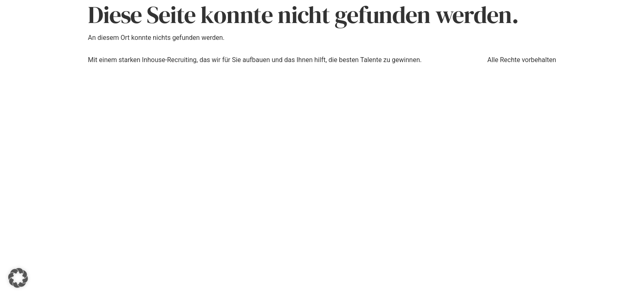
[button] (18, 278)
